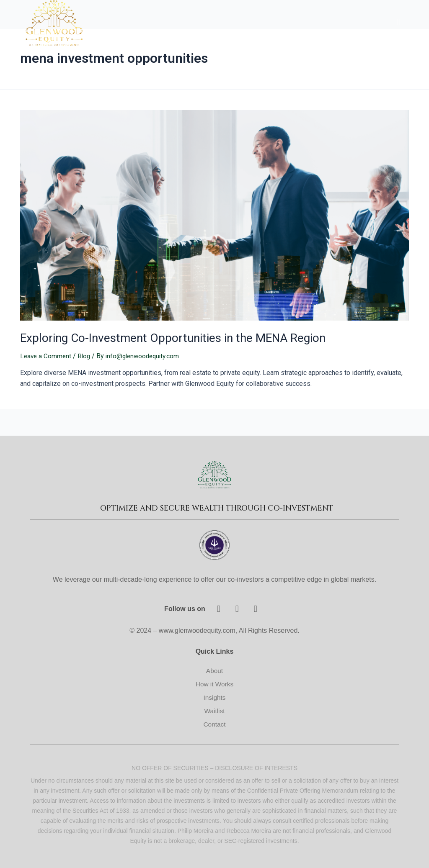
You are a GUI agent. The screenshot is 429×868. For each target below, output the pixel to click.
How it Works (214, 683)
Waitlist (215, 710)
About (214, 669)
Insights (214, 696)
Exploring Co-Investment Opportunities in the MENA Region (163, 337)
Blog (86, 355)
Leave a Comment (47, 355)
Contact (214, 723)
